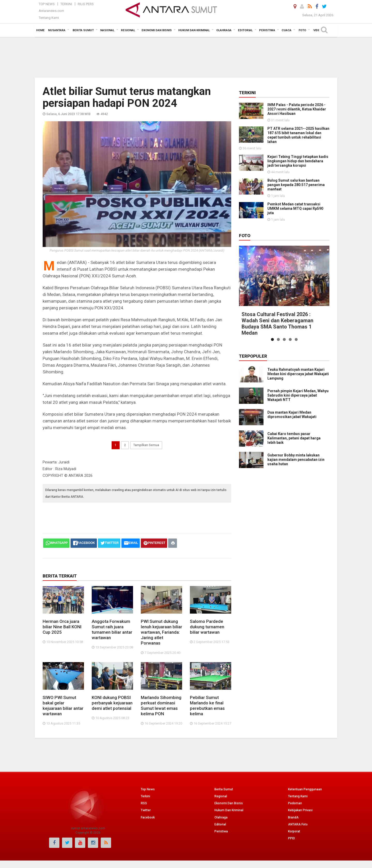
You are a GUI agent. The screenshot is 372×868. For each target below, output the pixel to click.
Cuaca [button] (286, 30)
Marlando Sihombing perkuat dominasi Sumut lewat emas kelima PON (161, 706)
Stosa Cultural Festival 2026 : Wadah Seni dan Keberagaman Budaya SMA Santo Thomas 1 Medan (277, 324)
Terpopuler (253, 356)
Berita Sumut (224, 789)
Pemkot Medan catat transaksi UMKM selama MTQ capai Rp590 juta (295, 208)
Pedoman (295, 803)
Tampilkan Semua (146, 445)
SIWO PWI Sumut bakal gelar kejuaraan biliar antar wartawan (63, 706)
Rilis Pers (86, 4)
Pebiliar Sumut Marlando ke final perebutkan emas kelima (207, 706)
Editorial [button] (245, 30)
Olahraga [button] (224, 30)
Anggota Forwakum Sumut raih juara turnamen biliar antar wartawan (112, 629)
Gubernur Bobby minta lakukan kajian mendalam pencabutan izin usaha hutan (296, 482)
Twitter (146, 810)
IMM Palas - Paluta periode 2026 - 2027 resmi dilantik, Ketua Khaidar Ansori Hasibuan (297, 109)
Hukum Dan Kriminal (229, 810)
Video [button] (318, 30)
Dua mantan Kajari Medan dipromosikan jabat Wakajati (292, 415)
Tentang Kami (49, 18)
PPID (292, 838)
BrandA (293, 817)
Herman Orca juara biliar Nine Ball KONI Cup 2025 (62, 627)
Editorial (220, 824)
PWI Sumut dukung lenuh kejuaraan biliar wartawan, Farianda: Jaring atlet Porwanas (161, 632)
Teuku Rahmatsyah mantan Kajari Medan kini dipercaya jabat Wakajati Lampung (298, 374)
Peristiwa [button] (267, 30)
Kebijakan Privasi (300, 810)
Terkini (66, 4)
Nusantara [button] (57, 30)
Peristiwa (221, 831)
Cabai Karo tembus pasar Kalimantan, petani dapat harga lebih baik (294, 444)
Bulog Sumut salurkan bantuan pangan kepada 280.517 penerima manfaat (296, 185)
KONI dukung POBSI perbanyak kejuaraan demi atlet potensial (112, 703)
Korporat (294, 831)
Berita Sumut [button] (83, 30)
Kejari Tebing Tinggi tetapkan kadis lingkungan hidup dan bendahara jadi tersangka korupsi (298, 161)
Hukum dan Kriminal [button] (194, 30)
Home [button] (40, 30)
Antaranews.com (51, 11)
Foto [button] (302, 30)
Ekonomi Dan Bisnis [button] (157, 30)
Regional (221, 796)
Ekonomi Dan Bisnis (229, 803)
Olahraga (221, 817)
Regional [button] (128, 30)
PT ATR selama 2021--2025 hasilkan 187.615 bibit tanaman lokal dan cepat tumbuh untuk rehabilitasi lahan (298, 135)
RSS (144, 803)
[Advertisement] (186, 57)
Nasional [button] (107, 30)
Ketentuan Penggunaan (305, 789)
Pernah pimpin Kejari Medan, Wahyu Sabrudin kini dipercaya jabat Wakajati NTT (298, 395)
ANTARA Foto (298, 824)
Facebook (148, 817)
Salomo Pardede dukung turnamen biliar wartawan (207, 627)
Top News (47, 4)
